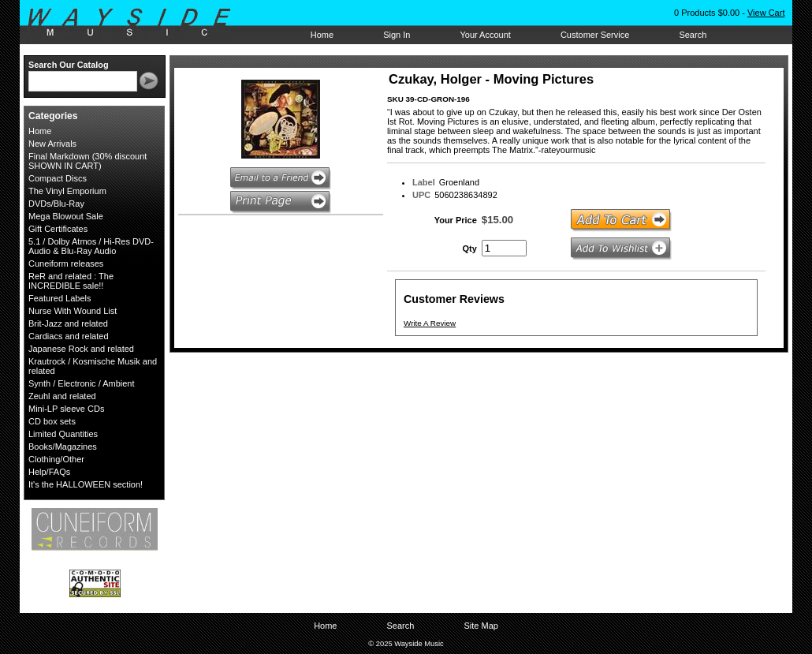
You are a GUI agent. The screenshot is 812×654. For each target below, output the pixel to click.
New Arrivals (52, 144)
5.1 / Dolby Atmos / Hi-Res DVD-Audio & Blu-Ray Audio (91, 246)
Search (693, 35)
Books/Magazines (63, 447)
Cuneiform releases (66, 263)
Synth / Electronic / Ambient (82, 383)
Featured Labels (60, 298)
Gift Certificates (58, 229)
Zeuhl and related (62, 396)
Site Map (480, 626)
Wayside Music (137, 23)
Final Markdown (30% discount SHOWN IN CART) (88, 161)
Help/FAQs (49, 472)
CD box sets (52, 421)
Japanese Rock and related (81, 349)
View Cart (766, 13)
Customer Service (595, 35)
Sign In (397, 35)
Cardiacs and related (69, 336)
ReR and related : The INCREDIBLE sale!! (71, 281)
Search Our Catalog (69, 65)
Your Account (485, 35)
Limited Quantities (63, 434)
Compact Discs (58, 178)
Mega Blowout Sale (66, 216)
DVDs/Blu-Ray (56, 204)
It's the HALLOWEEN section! (86, 484)
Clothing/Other (56, 459)
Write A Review (430, 323)
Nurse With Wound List (73, 311)
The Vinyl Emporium (67, 191)
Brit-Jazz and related (68, 323)
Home (322, 35)
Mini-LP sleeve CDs (66, 409)
